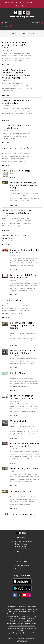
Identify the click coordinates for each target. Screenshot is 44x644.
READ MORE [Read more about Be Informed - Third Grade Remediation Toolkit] (14, 295)
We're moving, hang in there (24, 469)
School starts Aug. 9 (21, 491)
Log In (21, 555)
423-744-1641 (21, 551)
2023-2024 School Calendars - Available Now (17, 127)
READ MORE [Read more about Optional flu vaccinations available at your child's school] (6, 65)
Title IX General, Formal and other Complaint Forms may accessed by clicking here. (23, 626)
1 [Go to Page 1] (10, 514)
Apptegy (26, 642)
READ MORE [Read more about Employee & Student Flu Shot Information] (14, 270)
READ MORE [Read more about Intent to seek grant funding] (6, 165)
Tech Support (9, 2)
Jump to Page (27, 514)
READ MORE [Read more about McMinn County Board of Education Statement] (14, 368)
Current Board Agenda (21, 565)
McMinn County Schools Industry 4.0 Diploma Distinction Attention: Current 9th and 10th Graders (17, 74)
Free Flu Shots (17, 373)
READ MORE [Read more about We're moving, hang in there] (14, 486)
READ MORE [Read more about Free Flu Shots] (14, 390)
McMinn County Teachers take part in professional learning (23, 325)
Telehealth (20, 6)
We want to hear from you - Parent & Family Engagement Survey (25, 185)
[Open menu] (5, 23)
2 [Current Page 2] (13, 514)
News (32, 34)
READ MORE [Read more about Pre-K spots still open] (6, 317)
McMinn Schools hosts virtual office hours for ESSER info (17, 212)
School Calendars (21, 569)
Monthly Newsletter (20, 171)
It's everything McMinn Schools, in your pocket (22, 397)
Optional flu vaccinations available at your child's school (15, 45)
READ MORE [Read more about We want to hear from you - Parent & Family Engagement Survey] (14, 205)
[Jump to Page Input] (35, 514)
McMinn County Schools (18, 34)
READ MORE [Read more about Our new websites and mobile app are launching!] (14, 463)
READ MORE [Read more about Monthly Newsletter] (14, 177)
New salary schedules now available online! (16, 102)
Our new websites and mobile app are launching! (25, 445)
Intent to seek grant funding (16, 148)
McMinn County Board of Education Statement (23, 352)
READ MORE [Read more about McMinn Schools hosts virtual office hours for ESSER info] (6, 230)
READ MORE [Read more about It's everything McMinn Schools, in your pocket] (14, 416)
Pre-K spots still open (13, 300)
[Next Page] (21, 514)
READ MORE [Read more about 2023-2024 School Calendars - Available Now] (6, 143)
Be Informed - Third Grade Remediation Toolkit (23, 276)
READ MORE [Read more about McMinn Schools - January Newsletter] (6, 245)
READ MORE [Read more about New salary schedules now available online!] (6, 120)
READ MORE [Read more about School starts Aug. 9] (14, 508)
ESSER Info (31, 2)
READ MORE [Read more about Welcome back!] (14, 438)
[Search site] (42, 4)
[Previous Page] (6, 514)
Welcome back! (18, 421)
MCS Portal (20, 2)
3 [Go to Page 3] (17, 514)
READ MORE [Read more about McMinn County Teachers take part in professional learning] (14, 345)
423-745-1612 (21, 549)
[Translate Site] (36, 23)
